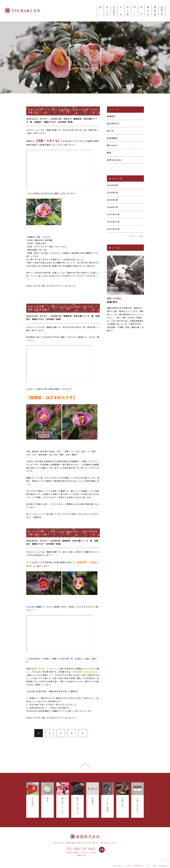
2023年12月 (56, 316)
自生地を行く (114, 123)
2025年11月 (113, 222)
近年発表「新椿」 (66, 122)
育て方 (110, 131)
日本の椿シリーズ (81, 316)
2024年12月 (56, 119)
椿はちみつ (112, 145)
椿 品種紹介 (36, 122)
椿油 (109, 153)
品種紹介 (111, 116)
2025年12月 (113, 214)
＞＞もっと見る (136, 236)
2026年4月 (113, 185)
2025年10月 (113, 229)
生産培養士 (112, 138)
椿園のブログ (50, 122)
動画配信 (77, 119)
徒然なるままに (115, 160)
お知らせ (68, 119)
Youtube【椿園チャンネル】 (40, 607)
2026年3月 (113, 192)
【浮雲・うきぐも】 (48, 141)
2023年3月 (55, 541)
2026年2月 (113, 200)
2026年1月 (113, 207)
